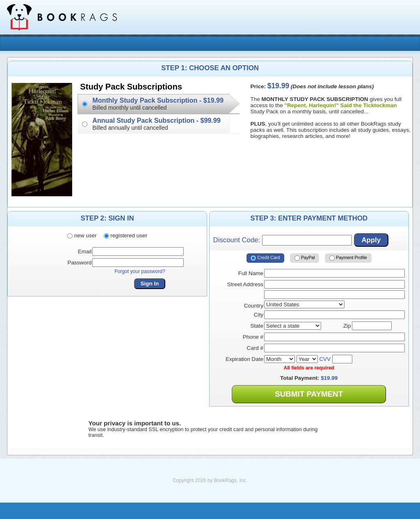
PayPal (305, 258)
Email (85, 251)
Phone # (253, 337)
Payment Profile (348, 258)
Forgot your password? (140, 271)
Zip (347, 326)
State (257, 326)
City (259, 315)
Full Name (251, 273)
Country (254, 306)
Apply (371, 240)
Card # (255, 348)
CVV (325, 359)
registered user (126, 235)
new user (82, 235)
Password (79, 263)
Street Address (245, 284)
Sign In (150, 284)
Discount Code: (283, 240)
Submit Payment (309, 394)
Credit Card (265, 258)
